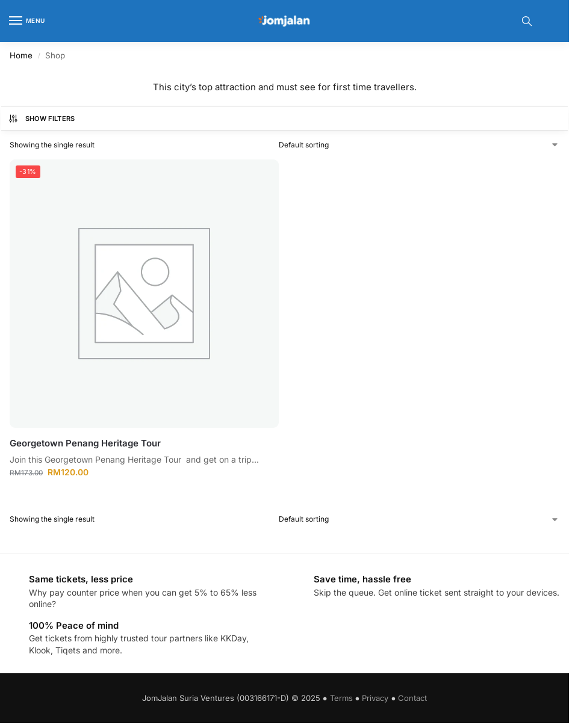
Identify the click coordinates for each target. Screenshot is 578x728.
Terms (341, 698)
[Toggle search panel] (527, 21)
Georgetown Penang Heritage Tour (85, 443)
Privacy (375, 698)
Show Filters (42, 119)
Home (21, 55)
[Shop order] (419, 145)
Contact (412, 698)
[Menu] (27, 21)
